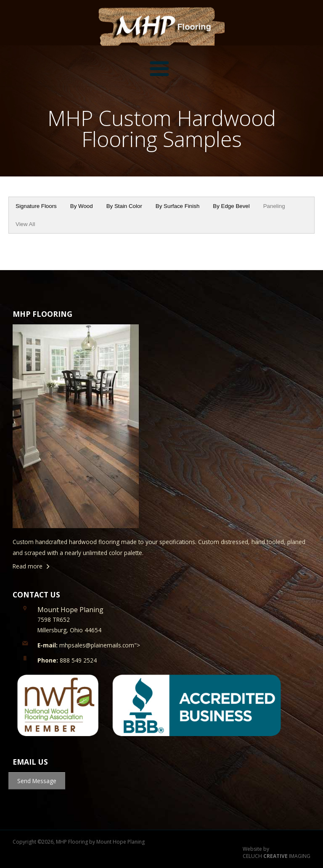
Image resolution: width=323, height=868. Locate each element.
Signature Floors (36, 206)
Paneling (274, 206)
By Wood (82, 206)
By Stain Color (124, 206)
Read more (28, 566)
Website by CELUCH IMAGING (277, 853)
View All (25, 224)
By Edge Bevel (231, 206)
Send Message (37, 781)
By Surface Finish (177, 206)
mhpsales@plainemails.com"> (89, 645)
